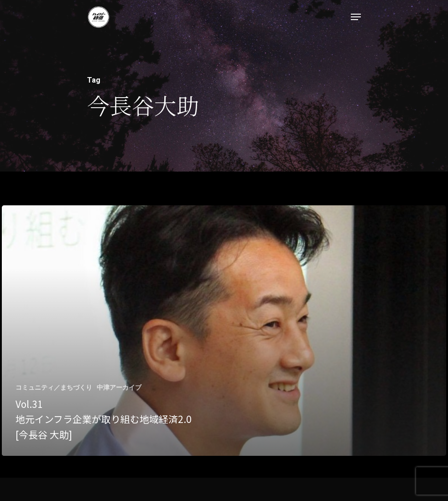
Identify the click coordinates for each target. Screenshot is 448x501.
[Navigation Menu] (356, 17)
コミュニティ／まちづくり (54, 387)
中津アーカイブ (119, 387)
